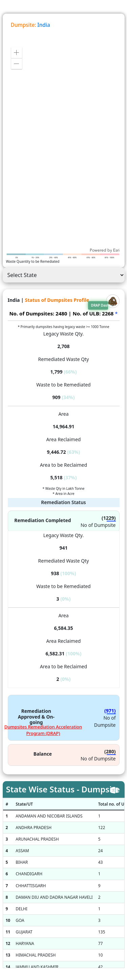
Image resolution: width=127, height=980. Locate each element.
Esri (116, 250)
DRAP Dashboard (100, 305)
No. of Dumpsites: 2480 (38, 313)
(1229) (109, 518)
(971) (110, 711)
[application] (64, 148)
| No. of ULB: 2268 (91, 313)
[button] (17, 53)
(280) (110, 751)
